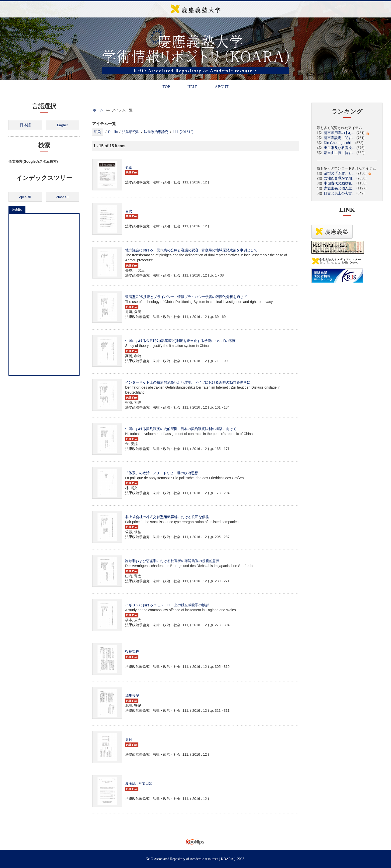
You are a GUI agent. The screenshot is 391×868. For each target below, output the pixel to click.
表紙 (129, 167)
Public (17, 209)
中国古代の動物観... (339, 183)
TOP (166, 87)
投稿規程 (132, 651)
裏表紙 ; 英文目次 (139, 783)
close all (63, 197)
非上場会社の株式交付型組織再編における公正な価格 (167, 517)
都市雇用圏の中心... (339, 133)
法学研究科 (131, 132)
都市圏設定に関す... (339, 138)
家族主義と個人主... (339, 188)
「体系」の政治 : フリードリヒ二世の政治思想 (162, 473)
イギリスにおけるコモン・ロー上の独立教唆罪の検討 (167, 605)
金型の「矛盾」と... (339, 173)
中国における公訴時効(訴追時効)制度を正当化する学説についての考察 (180, 341)
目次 (129, 211)
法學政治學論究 (156, 132)
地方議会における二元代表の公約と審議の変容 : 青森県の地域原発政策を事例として (191, 250)
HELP (192, 87)
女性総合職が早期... (339, 178)
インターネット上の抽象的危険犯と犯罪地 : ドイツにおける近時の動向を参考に (188, 382)
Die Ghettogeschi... (339, 143)
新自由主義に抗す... (339, 153)
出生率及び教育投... (339, 148)
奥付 (129, 739)
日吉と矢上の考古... (339, 193)
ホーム (98, 110)
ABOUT (222, 87)
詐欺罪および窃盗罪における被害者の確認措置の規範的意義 (172, 561)
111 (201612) (183, 132)
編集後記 (132, 696)
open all (25, 197)
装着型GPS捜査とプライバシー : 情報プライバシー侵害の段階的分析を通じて (186, 297)
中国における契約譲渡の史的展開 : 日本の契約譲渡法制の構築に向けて (181, 429)
